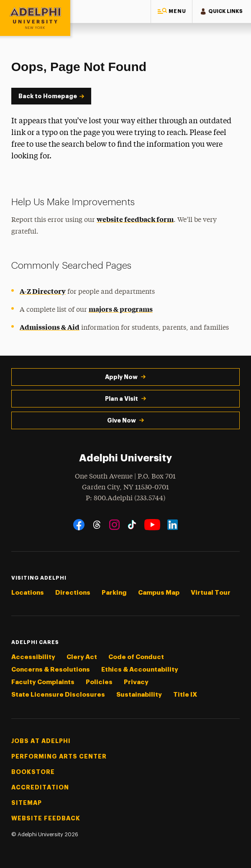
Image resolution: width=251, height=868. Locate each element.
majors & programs (121, 309)
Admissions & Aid (50, 327)
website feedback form (135, 219)
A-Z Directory (43, 291)
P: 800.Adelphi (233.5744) (125, 498)
